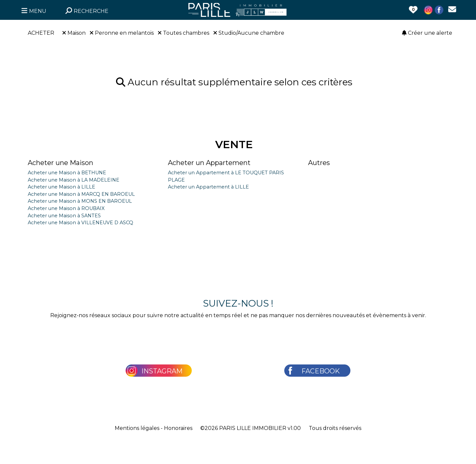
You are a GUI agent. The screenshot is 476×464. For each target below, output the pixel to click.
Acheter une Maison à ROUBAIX (66, 208)
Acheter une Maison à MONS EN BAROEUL (80, 201)
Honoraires (178, 428)
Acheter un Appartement (209, 163)
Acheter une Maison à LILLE (61, 187)
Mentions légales (137, 428)
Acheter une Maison (60, 163)
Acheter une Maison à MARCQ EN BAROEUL (81, 194)
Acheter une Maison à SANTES (64, 216)
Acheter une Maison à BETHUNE (67, 173)
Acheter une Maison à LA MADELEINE (74, 180)
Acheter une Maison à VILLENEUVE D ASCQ (80, 223)
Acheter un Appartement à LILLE (208, 187)
